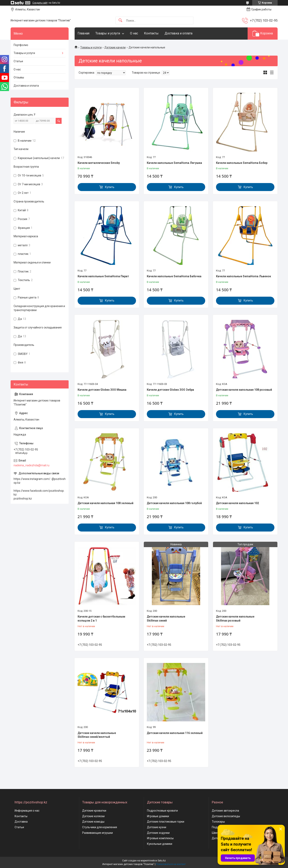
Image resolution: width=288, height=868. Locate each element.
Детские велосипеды (226, 816)
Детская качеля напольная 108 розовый (244, 390)
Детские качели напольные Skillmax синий (166, 619)
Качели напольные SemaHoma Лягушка (174, 163)
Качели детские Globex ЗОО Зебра (170, 390)
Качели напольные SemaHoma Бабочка (174, 276)
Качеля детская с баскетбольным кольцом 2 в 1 (101, 619)
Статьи (18, 61)
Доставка (21, 822)
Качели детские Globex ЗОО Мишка (102, 390)
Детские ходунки (158, 833)
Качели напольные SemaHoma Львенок (243, 276)
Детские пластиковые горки (166, 822)
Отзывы (19, 77)
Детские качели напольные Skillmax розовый (235, 619)
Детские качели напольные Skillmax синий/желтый (97, 735)
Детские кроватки (94, 811)
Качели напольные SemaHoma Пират (103, 276)
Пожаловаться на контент (171, 864)
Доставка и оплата (178, 33)
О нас (134, 33)
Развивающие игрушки (97, 833)
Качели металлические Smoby (99, 163)
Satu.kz (162, 861)
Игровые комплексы (160, 838)
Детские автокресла (225, 811)
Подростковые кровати (162, 811)
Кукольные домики (160, 844)
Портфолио (21, 45)
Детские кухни (157, 827)
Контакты (151, 33)
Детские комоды (93, 822)
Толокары (218, 822)
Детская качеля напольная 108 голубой (174, 503)
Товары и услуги (108, 33)
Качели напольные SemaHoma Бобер (242, 163)
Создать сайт (40, 3)
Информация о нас (27, 811)
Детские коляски (93, 816)
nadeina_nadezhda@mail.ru (31, 465)
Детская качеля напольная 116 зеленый (175, 733)
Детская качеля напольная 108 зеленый (105, 503)
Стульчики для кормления (100, 827)
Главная (83, 33)
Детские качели (115, 47)
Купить (110, 187)
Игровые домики (158, 816)
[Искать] (120, 21)
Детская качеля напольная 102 (237, 503)
